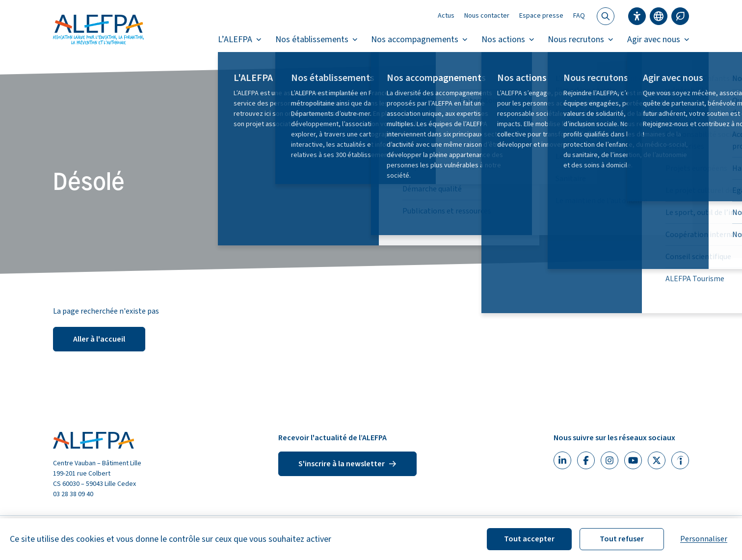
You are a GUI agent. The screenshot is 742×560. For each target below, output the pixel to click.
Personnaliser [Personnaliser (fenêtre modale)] (704, 539)
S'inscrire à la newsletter (347, 464)
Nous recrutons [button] (581, 40)
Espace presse (541, 16)
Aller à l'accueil (99, 339)
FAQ (579, 16)
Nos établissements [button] (317, 40)
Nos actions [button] (508, 40)
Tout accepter (529, 539)
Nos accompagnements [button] (419, 40)
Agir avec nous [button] (658, 40)
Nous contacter (487, 16)
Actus (446, 16)
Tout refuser (622, 539)
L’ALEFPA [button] (240, 40)
